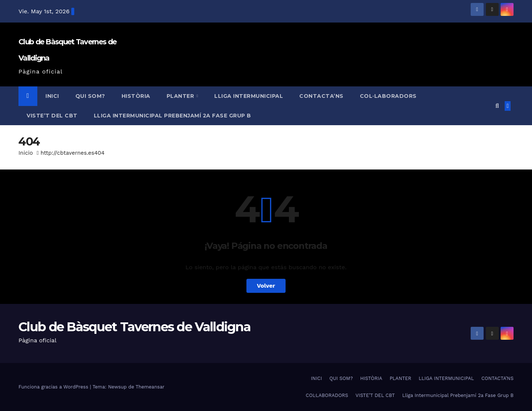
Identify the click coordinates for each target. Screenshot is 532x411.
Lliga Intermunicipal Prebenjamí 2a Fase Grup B (173, 116)
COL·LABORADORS (388, 96)
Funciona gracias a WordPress (54, 387)
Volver (266, 286)
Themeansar (150, 387)
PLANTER (181, 96)
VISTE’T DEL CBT (52, 116)
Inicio (26, 153)
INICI (52, 96)
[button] (497, 106)
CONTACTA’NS (321, 96)
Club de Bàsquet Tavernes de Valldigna (134, 327)
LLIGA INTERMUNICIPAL (249, 96)
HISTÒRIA (136, 96)
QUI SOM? (90, 96)
